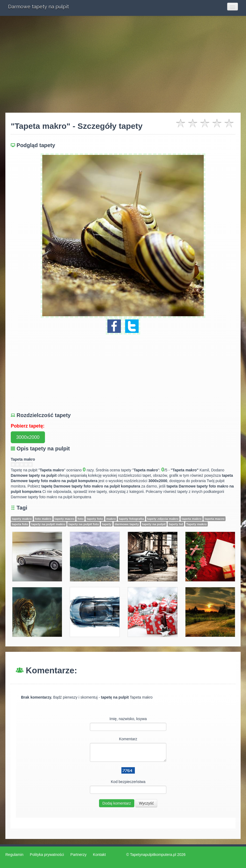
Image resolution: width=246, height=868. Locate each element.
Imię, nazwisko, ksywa (128, 719)
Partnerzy (79, 855)
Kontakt (99, 855)
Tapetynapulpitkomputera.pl (153, 855)
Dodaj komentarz (117, 803)
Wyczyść (146, 803)
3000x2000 (28, 437)
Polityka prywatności (47, 855)
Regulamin (14, 855)
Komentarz (128, 739)
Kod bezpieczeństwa (128, 782)
